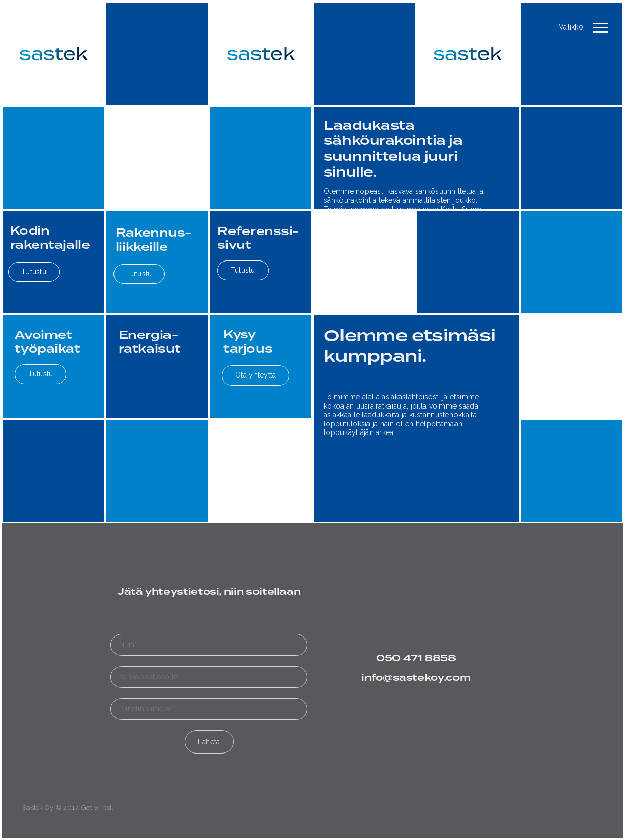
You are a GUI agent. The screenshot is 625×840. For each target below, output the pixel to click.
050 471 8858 (416, 659)
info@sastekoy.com (416, 678)
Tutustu (34, 272)
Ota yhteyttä (255, 375)
